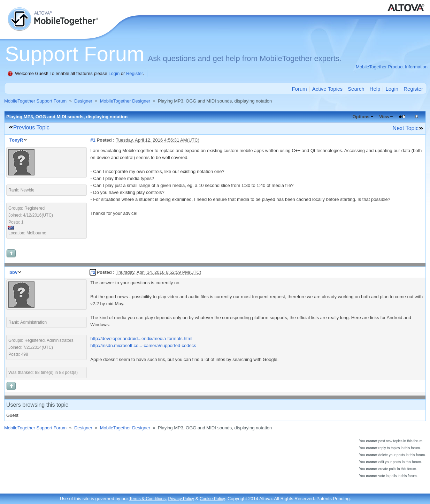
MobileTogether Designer (125, 101)
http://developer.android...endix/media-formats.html (141, 338)
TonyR (16, 140)
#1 (93, 140)
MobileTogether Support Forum (35, 101)
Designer (83, 101)
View (384, 117)
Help (375, 89)
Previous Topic (31, 127)
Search (356, 89)
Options (361, 117)
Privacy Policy (181, 499)
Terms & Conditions (147, 499)
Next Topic (406, 128)
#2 (93, 272)
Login (114, 73)
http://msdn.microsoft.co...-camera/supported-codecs (143, 345)
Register (135, 73)
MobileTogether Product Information (392, 67)
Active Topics (327, 89)
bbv (13, 272)
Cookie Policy (212, 499)
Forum (299, 89)
